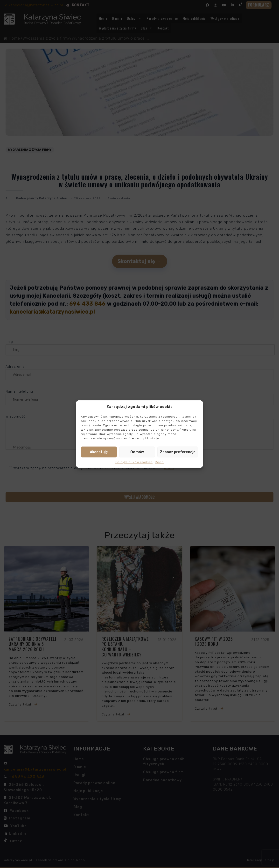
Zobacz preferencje (178, 452)
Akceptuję (99, 452)
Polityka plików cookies (134, 462)
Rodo (159, 462)
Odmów (137, 452)
